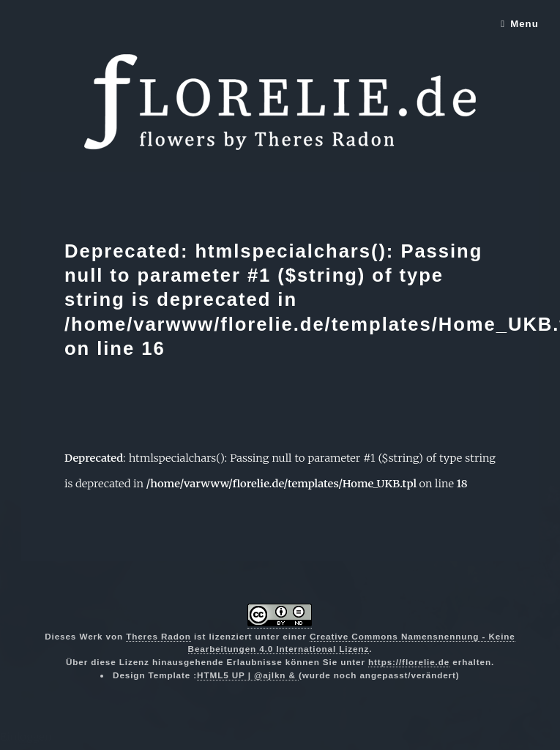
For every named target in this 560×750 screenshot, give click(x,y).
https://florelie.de (409, 662)
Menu (524, 24)
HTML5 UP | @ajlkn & (248, 675)
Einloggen (26, 737)
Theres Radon (158, 636)
